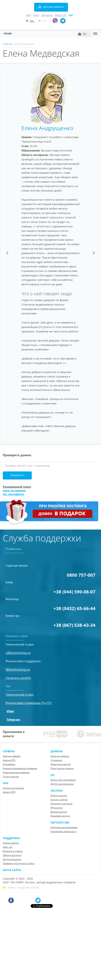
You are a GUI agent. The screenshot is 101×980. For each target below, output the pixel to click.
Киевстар (61, 15)
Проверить (17, 475)
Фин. (43, 21)
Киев (36, 15)
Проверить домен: (17, 455)
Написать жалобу (18, 678)
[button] (7, 253)
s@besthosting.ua (18, 653)
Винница (47, 15)
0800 (29, 15)
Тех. (30, 21)
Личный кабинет (51, 7)
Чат (71, 15)
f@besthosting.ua (18, 669)
